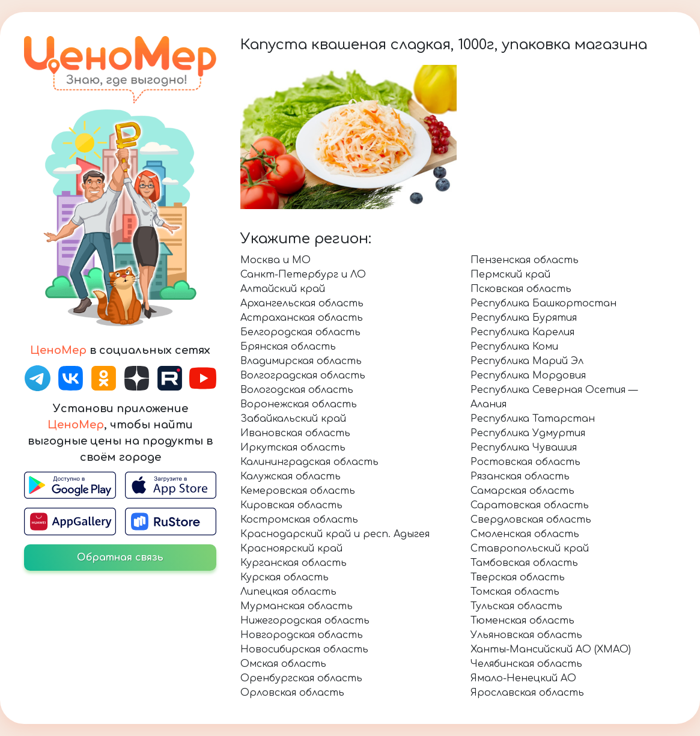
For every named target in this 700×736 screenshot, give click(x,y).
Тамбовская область (524, 563)
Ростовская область (525, 462)
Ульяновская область (526, 635)
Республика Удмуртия (528, 433)
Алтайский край (283, 289)
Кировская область (291, 505)
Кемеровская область (298, 491)
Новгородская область (302, 635)
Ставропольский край (530, 549)
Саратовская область (530, 505)
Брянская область (288, 347)
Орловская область (292, 693)
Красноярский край (291, 549)
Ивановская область (295, 433)
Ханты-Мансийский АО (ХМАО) (551, 649)
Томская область (515, 592)
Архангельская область (302, 303)
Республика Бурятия (524, 318)
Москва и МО (275, 260)
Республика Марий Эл (527, 361)
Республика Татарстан (533, 419)
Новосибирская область (304, 649)
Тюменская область (522, 621)
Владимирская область (301, 361)
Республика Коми (514, 347)
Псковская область (521, 289)
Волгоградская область (303, 376)
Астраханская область (302, 318)
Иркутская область (293, 448)
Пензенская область (525, 260)
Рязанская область (520, 476)
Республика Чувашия (524, 448)
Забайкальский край (293, 419)
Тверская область (518, 577)
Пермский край (510, 275)
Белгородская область (300, 332)
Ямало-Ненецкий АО (523, 678)
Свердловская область (531, 520)
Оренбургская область (301, 678)
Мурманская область (297, 606)
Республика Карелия (522, 332)
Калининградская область (309, 462)
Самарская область (522, 491)
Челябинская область (526, 664)
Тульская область (516, 606)
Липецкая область (288, 592)
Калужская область (291, 476)
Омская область (283, 664)
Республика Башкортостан (543, 303)
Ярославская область (527, 693)
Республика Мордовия (528, 376)
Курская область (285, 577)
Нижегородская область (305, 621)
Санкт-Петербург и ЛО (303, 275)
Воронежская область (299, 404)
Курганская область (294, 563)
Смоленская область (525, 534)
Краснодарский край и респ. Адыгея (335, 534)
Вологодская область (297, 390)
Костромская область (299, 520)
